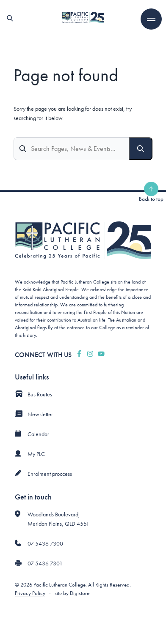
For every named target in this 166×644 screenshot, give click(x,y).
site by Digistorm (73, 593)
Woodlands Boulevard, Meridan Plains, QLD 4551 (58, 519)
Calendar (38, 434)
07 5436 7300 (45, 543)
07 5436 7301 (45, 563)
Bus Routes (40, 394)
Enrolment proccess (50, 474)
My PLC (36, 454)
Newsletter (40, 414)
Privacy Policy (30, 593)
